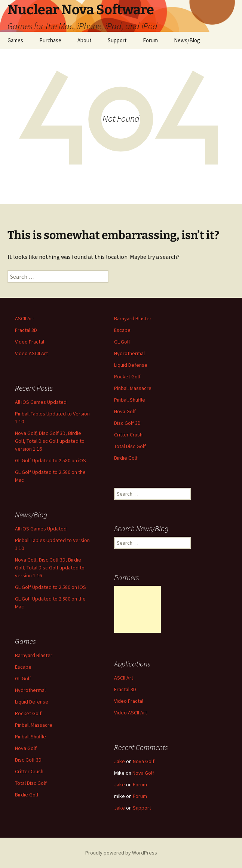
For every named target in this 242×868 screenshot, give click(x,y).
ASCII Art (24, 318)
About (85, 40)
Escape (122, 330)
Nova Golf (125, 411)
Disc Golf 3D (127, 423)
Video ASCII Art (31, 353)
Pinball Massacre (133, 388)
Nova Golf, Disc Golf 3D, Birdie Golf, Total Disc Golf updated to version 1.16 (50, 441)
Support (117, 40)
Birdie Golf (126, 458)
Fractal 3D (26, 330)
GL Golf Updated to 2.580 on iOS (50, 460)
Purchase (50, 40)
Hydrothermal (129, 353)
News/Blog (187, 40)
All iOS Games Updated (41, 402)
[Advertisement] (137, 609)
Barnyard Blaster (133, 318)
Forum (150, 40)
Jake (120, 761)
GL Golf (122, 342)
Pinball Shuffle (130, 400)
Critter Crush (128, 435)
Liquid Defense (131, 365)
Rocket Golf (127, 376)
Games (15, 40)
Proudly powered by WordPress (121, 853)
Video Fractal (30, 342)
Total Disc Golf (130, 446)
